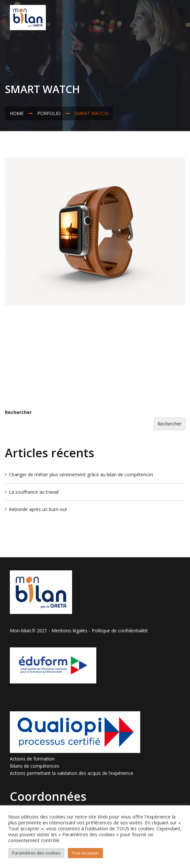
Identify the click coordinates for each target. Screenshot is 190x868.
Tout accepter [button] (85, 853)
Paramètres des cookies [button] (36, 853)
